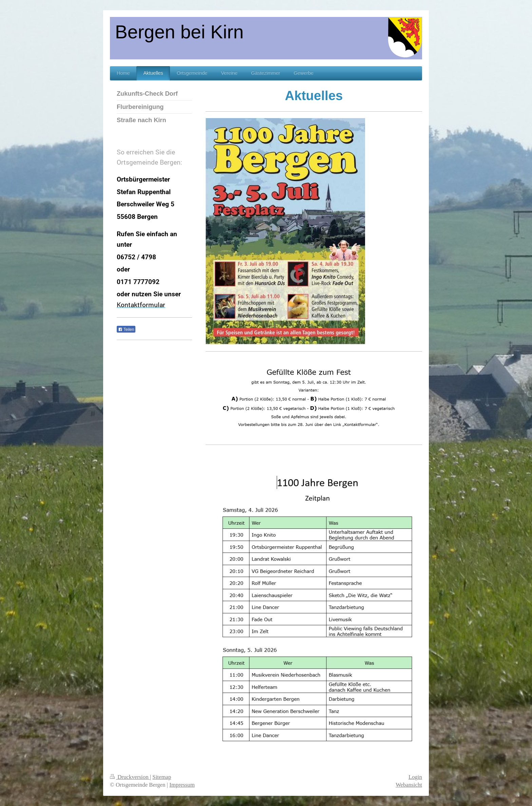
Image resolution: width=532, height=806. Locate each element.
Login (415, 777)
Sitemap (162, 777)
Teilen (126, 330)
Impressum (182, 785)
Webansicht (409, 785)
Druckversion (130, 777)
